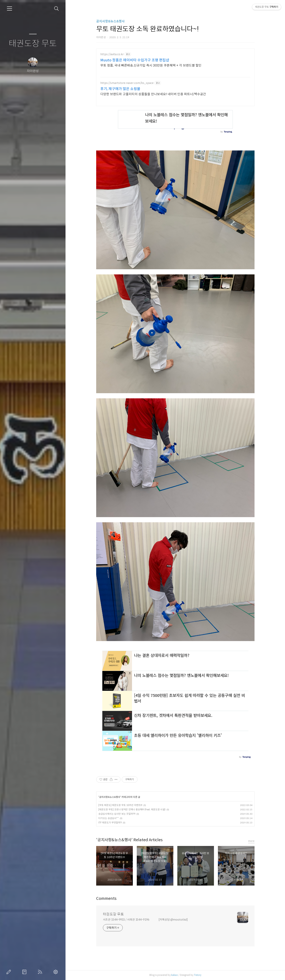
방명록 (25, 972)
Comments (106, 899)
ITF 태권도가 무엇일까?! (110, 823)
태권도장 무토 (33, 44)
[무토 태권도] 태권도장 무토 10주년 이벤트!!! (120, 805)
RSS (41, 972)
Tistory (198, 975)
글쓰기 (9, 972)
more (251, 841)
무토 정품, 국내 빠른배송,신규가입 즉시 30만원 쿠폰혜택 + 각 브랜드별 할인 (151, 65)
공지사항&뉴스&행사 (110, 21)
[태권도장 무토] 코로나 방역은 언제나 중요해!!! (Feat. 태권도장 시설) (132, 809)
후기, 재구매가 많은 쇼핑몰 (120, 89)
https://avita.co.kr (112, 54)
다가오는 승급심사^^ (109, 818)
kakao (175, 975)
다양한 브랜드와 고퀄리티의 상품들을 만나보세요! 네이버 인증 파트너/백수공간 (153, 94)
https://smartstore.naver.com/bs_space (127, 83)
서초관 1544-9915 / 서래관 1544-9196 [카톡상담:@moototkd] (145, 920)
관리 (56, 972)
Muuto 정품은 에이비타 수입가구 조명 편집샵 (135, 60)
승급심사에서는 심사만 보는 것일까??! (117, 814)
